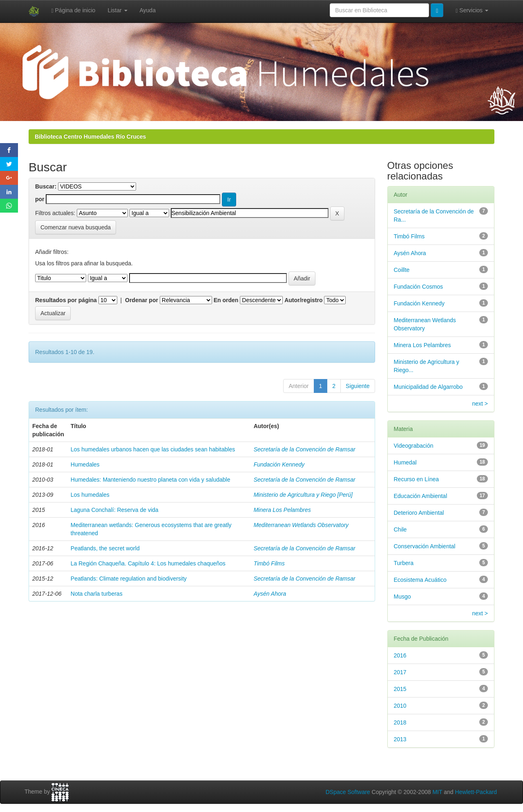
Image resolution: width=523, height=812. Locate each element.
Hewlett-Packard (476, 792)
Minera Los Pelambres (282, 510)
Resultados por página (66, 300)
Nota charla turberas (97, 594)
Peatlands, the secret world (105, 548)
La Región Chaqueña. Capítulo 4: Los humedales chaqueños (148, 563)
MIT (437, 792)
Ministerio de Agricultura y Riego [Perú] (303, 495)
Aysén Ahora (270, 594)
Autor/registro (303, 300)
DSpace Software (348, 792)
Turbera (404, 563)
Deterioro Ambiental (419, 513)
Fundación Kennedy (279, 464)
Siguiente (358, 386)
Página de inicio (74, 10)
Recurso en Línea (417, 479)
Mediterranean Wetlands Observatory (301, 525)
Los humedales (90, 495)
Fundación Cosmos (419, 287)
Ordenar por (142, 300)
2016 (400, 655)
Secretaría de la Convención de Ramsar (305, 449)
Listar (117, 10)
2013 (400, 739)
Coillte (402, 270)
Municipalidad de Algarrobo (428, 387)
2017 (400, 672)
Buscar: (46, 186)
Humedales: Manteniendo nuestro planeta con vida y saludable (151, 480)
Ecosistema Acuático (420, 580)
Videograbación (414, 446)
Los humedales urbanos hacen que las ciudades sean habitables (153, 449)
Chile (400, 529)
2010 (400, 706)
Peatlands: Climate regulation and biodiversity (129, 579)
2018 (400, 722)
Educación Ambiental (421, 496)
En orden (226, 300)
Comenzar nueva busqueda (76, 227)
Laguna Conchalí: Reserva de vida (115, 510)
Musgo (402, 597)
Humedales (85, 464)
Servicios (472, 10)
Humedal (405, 462)
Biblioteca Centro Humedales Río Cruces (90, 137)
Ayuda (148, 10)
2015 (400, 689)
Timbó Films (269, 563)
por (40, 199)
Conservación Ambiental (425, 546)
